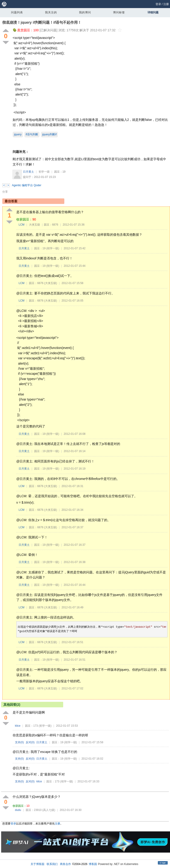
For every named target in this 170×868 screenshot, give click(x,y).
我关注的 (51, 12)
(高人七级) (49, 810)
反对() (30, 742)
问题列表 (17, 12)
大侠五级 (34, 225)
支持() (19, 742)
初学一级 (44, 172)
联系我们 (52, 864)
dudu (18, 810)
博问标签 (119, 12)
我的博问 (85, 12)
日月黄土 (28, 172)
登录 (158, 4)
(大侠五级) (51, 283)
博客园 (93, 864)
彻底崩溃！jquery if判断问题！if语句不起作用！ (42, 22)
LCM (21, 225)
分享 (5, 192)
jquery (18, 134)
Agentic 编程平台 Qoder (27, 185)
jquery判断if (50, 134)
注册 (166, 4)
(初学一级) (53, 248)
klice (18, 726)
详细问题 (153, 12)
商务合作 (65, 864)
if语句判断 (32, 134)
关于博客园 (37, 864)
